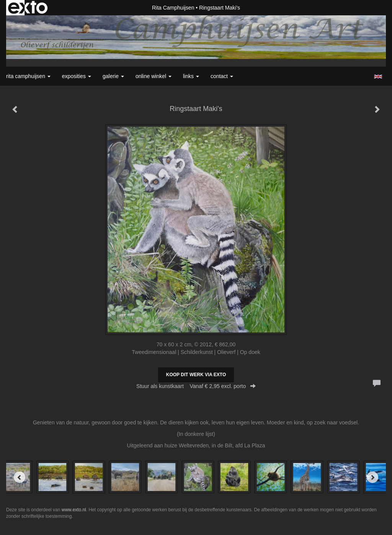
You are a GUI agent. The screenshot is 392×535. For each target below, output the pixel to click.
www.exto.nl (74, 510)
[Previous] (20, 477)
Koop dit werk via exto (196, 375)
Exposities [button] (77, 76)
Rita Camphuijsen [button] (28, 76)
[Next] (372, 477)
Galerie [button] (113, 76)
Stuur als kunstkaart (196, 386)
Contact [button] (222, 76)
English (378, 77)
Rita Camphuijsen (173, 8)
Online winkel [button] (154, 76)
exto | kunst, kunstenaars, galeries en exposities (28, 8)
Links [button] (191, 76)
